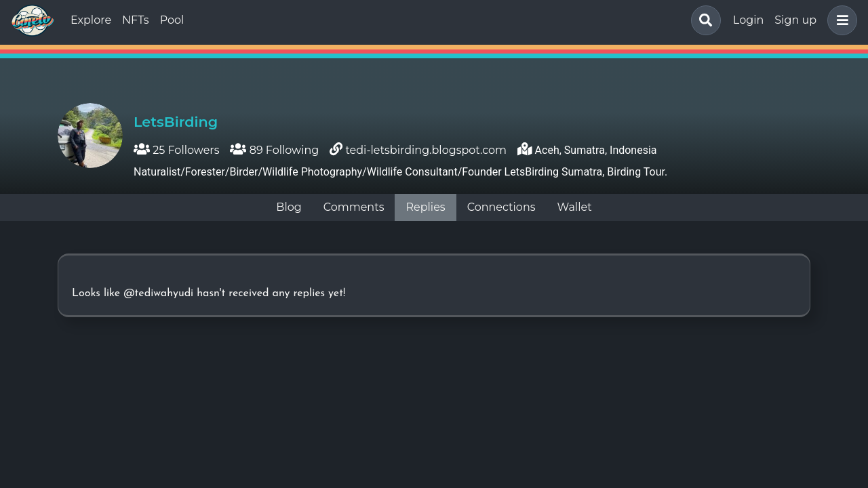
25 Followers (176, 150)
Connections (501, 207)
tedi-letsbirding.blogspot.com (426, 150)
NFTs (136, 20)
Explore (91, 20)
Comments (354, 207)
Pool (172, 20)
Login (748, 20)
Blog (289, 207)
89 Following (274, 150)
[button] (840, 20)
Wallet (575, 207)
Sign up (795, 20)
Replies (425, 207)
